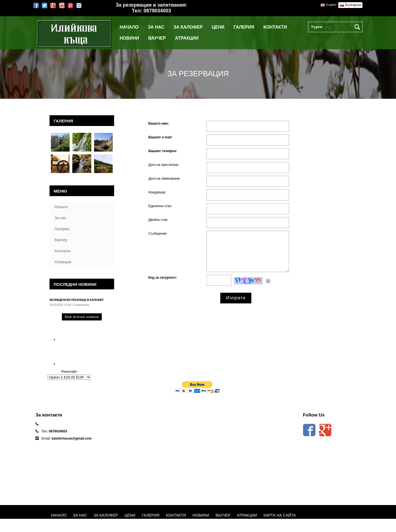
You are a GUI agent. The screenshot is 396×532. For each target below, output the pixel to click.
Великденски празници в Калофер (77, 300)
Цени (218, 27)
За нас (156, 27)
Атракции (187, 38)
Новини (129, 38)
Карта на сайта (280, 515)
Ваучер (157, 38)
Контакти (275, 27)
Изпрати (236, 298)
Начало (129, 27)
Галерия (244, 27)
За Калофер (188, 27)
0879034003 (157, 11)
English (331, 5)
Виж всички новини (82, 317)
